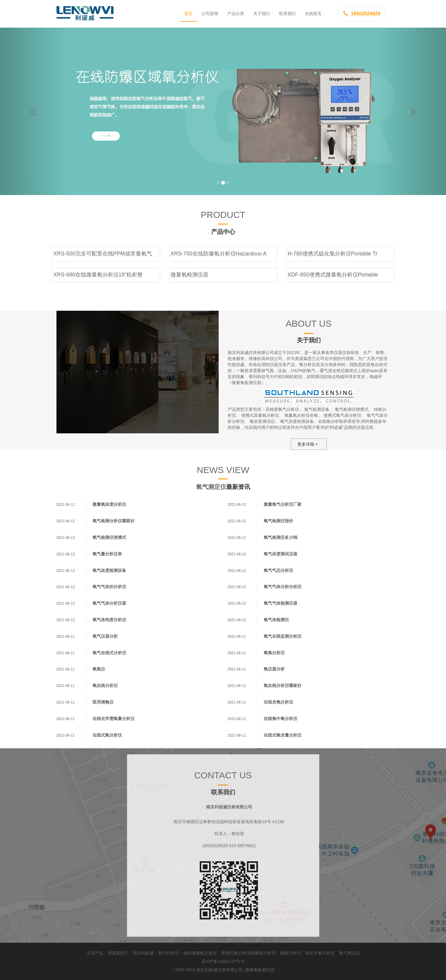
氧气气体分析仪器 (109, 603)
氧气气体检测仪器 (281, 603)
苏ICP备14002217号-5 (223, 961)
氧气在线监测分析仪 (283, 636)
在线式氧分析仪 (107, 735)
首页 (188, 14)
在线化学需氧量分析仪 (114, 719)
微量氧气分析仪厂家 (283, 504)
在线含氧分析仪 (278, 702)
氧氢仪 (99, 669)
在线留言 (313, 14)
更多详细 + (308, 444)
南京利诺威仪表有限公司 (220, 970)
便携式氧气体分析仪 (342, 415)
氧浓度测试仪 (262, 421)
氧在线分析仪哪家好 (283, 685)
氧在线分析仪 (105, 685)
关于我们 (262, 14)
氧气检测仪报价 (278, 521)
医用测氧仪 (103, 702)
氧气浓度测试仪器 (281, 554)
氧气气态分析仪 (278, 570)
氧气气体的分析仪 (109, 587)
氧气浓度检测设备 (297, 421)
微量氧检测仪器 (260, 970)
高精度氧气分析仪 (282, 409)
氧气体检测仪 (276, 620)
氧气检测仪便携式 (352, 409)
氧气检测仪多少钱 (281, 537)
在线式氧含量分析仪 (283, 735)
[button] (33, 111)
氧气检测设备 (317, 409)
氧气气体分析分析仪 (283, 587)
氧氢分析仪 (274, 653)
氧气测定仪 (211, 487)
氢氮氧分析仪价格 (301, 415)
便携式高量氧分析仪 (260, 415)
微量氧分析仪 (204, 953)
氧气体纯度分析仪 (109, 620)
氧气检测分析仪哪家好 (114, 521)
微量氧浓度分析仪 (109, 504)
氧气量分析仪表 (107, 554)
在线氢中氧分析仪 (281, 719)
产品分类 (236, 14)
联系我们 (287, 14)
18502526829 (362, 14)
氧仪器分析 (274, 669)
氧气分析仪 (168, 953)
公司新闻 (210, 14)
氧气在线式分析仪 (109, 653)
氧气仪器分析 (105, 636)
